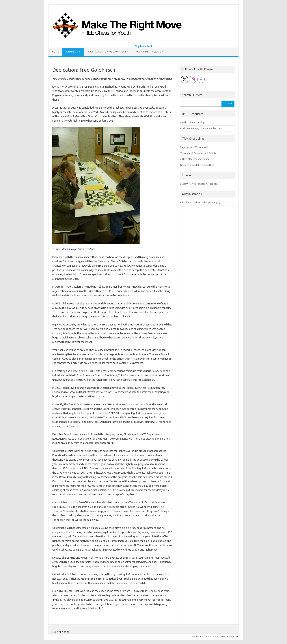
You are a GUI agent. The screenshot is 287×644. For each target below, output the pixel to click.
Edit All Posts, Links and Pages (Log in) (200, 202)
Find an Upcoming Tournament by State (201, 128)
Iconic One (198, 637)
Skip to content (143, 46)
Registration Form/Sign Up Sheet (107, 52)
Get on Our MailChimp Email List (197, 165)
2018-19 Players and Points (194, 159)
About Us (72, 52)
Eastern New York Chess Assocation (199, 184)
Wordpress (232, 637)
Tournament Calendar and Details (198, 153)
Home (55, 52)
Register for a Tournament (194, 147)
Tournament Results (148, 52)
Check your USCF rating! (193, 122)
